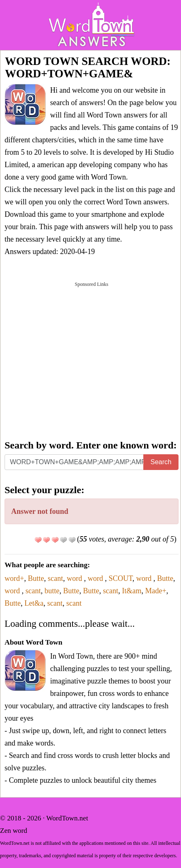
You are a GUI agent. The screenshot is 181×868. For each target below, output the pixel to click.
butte (52, 591)
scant (55, 578)
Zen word (14, 831)
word (75, 578)
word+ (14, 578)
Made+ (156, 591)
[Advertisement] (90, 360)
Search (161, 462)
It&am (132, 591)
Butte (36, 578)
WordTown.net (67, 818)
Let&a (34, 603)
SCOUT (121, 578)
